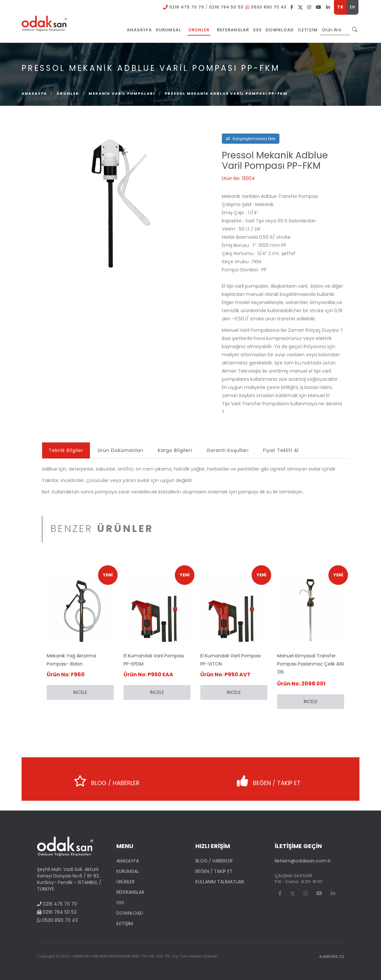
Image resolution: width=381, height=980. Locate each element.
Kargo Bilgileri (175, 450)
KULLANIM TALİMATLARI (220, 882)
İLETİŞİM (125, 924)
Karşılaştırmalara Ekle (251, 139)
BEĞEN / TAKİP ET (269, 779)
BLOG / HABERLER (107, 779)
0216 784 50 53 (226, 7)
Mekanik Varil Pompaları (122, 93)
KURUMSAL (128, 871)
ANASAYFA (128, 861)
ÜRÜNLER (68, 93)
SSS (120, 903)
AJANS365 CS (332, 956)
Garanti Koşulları (228, 450)
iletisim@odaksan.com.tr (303, 861)
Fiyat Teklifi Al (281, 450)
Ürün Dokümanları (121, 450)
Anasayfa (34, 93)
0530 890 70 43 (269, 7)
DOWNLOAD (130, 913)
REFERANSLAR (130, 892)
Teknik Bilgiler (66, 450)
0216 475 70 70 (187, 7)
